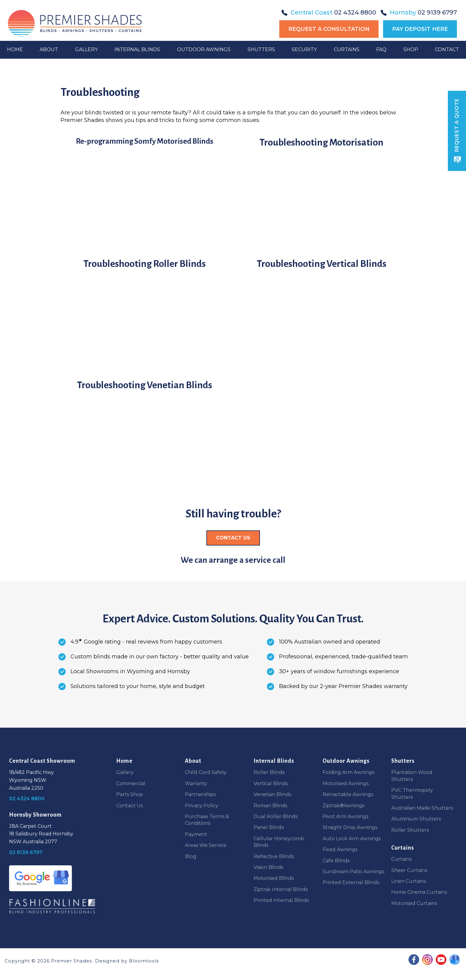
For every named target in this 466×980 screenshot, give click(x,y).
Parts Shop (130, 794)
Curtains (346, 58)
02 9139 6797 (419, 12)
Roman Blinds (270, 806)
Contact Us (130, 806)
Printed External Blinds (351, 882)
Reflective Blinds (274, 856)
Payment (196, 834)
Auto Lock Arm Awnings (352, 839)
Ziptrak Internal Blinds (281, 889)
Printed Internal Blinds (281, 900)
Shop (410, 58)
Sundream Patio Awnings (353, 872)
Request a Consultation (329, 29)
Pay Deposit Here (420, 29)
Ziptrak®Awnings (343, 806)
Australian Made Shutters (422, 808)
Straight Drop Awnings (350, 827)
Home (16, 58)
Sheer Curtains (409, 870)
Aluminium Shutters (416, 819)
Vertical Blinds (271, 783)
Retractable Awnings (348, 794)
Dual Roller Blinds (276, 816)
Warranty (196, 783)
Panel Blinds (269, 827)
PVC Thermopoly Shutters (412, 793)
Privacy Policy (202, 806)
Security (304, 58)
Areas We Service (206, 845)
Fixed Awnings (340, 849)
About (50, 58)
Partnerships (200, 794)
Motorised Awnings (346, 783)
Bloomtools (144, 961)
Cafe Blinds (336, 861)
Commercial (131, 783)
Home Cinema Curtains (419, 892)
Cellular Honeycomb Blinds (279, 842)
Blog (191, 856)
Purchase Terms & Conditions (207, 820)
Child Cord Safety (206, 772)
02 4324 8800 (329, 12)
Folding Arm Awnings (348, 772)
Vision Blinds (268, 867)
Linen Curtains (409, 881)
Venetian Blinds (272, 794)
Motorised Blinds (274, 878)
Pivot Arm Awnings (345, 816)
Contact (446, 58)
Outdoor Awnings (204, 58)
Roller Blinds (269, 772)
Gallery (87, 58)
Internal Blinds (138, 58)
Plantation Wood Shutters (412, 776)
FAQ (381, 58)
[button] (233, 538)
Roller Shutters (410, 830)
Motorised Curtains (414, 903)
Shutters (261, 58)
